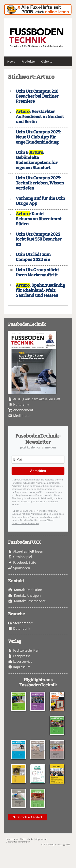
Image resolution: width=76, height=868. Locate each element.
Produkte (28, 61)
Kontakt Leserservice (30, 601)
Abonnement (23, 410)
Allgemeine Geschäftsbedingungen (26, 840)
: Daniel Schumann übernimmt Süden (39, 219)
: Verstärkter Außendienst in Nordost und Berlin (40, 117)
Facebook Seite (25, 562)
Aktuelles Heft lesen (28, 551)
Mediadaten (22, 416)
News (11, 61)
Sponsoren (22, 568)
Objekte (47, 61)
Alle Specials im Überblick (28, 817)
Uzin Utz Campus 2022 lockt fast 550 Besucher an (39, 239)
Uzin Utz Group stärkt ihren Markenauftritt (37, 273)
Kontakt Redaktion (28, 590)
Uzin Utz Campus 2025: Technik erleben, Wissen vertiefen (40, 183)
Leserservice (23, 661)
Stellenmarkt (23, 623)
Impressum (22, 667)
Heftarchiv (21, 405)
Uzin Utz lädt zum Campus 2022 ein (33, 257)
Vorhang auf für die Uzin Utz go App (40, 201)
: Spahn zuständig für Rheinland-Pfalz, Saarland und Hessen (40, 290)
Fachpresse (22, 656)
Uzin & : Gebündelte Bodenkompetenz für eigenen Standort (37, 160)
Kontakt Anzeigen (27, 595)
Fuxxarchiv (38, 9)
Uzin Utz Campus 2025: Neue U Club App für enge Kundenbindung (39, 137)
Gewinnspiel (22, 557)
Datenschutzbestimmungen (25, 523)
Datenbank (22, 628)
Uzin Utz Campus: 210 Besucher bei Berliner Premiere (37, 96)
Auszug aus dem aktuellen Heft (37, 399)
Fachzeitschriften (26, 650)
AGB (48, 520)
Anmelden (38, 471)
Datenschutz (27, 839)
